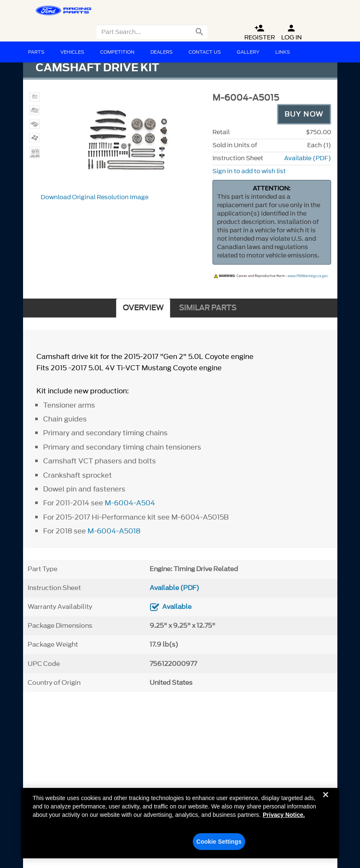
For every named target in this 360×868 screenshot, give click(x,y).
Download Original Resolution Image (95, 197)
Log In (291, 32)
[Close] (326, 806)
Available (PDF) (308, 158)
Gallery (248, 52)
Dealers (162, 52)
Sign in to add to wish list (249, 171)
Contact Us (205, 52)
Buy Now (304, 114)
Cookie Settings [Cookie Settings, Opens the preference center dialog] (219, 846)
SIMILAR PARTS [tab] (208, 308)
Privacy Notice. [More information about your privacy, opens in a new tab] (284, 819)
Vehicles (72, 52)
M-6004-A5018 (114, 531)
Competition (117, 52)
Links (283, 52)
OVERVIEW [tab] (143, 308)
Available (177, 607)
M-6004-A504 (130, 503)
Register (260, 32)
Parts (36, 52)
